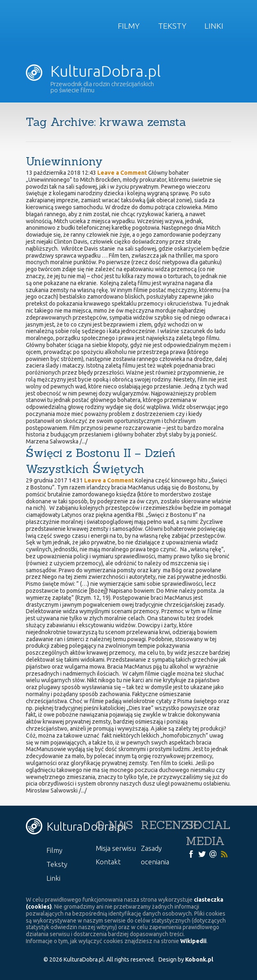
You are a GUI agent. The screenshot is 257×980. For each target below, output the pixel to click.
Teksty (172, 26)
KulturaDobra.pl (93, 71)
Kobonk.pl (199, 959)
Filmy (129, 26)
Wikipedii (193, 941)
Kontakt (108, 862)
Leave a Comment (122, 173)
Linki (214, 26)
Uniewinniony (64, 161)
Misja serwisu (116, 848)
